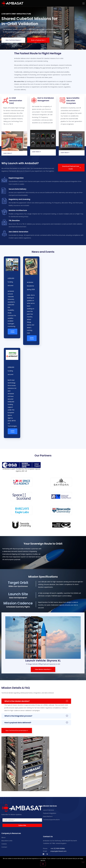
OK (43, 864)
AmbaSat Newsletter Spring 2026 (31, 286)
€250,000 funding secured (11, 282)
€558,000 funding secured (11, 371)
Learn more (13, 332)
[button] (84, 3)
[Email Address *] (22, 820)
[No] (83, 862)
